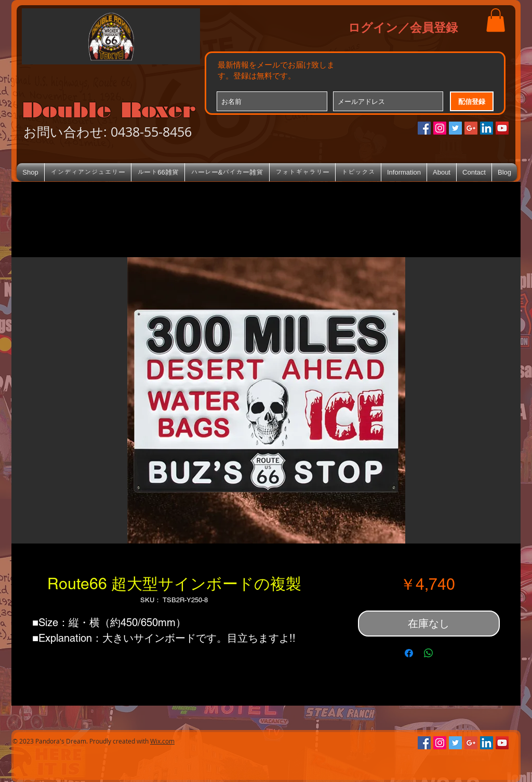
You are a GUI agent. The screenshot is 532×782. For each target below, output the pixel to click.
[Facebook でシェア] (409, 653)
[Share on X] (448, 653)
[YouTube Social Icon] (502, 128)
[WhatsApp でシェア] (429, 653)
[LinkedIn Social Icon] (487, 128)
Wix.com (162, 741)
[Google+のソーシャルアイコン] (471, 128)
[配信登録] (472, 101)
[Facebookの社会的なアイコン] (424, 128)
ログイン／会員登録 (403, 27)
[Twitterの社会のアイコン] (455, 128)
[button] (496, 20)
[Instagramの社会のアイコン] (440, 128)
